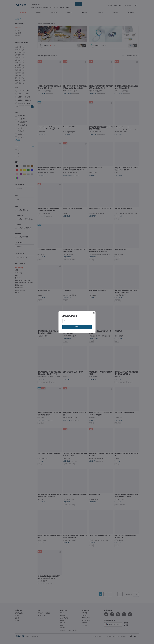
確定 (77, 327)
